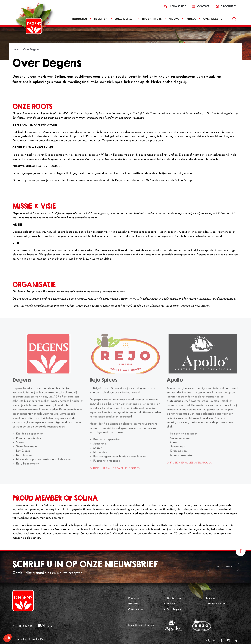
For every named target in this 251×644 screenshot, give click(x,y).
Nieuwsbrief (175, 7)
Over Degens (174, 610)
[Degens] (34, 26)
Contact (201, 6)
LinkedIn (235, 640)
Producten (134, 598)
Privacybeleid (20, 639)
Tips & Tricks (174, 598)
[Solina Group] (45, 625)
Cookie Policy (39, 639)
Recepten (133, 604)
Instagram (228, 640)
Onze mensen (136, 610)
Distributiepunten (215, 604)
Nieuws (171, 604)
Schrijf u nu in (223, 567)
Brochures (226, 6)
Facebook (221, 640)
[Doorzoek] (234, 19)
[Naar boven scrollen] (241, 551)
